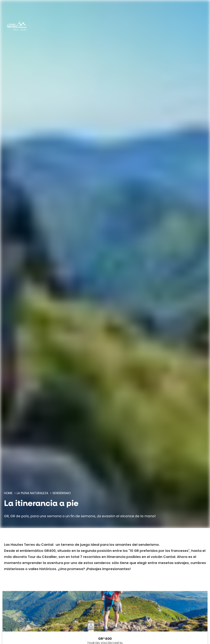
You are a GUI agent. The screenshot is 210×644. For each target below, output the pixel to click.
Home (8, 493)
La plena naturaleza (32, 493)
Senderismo (62, 493)
